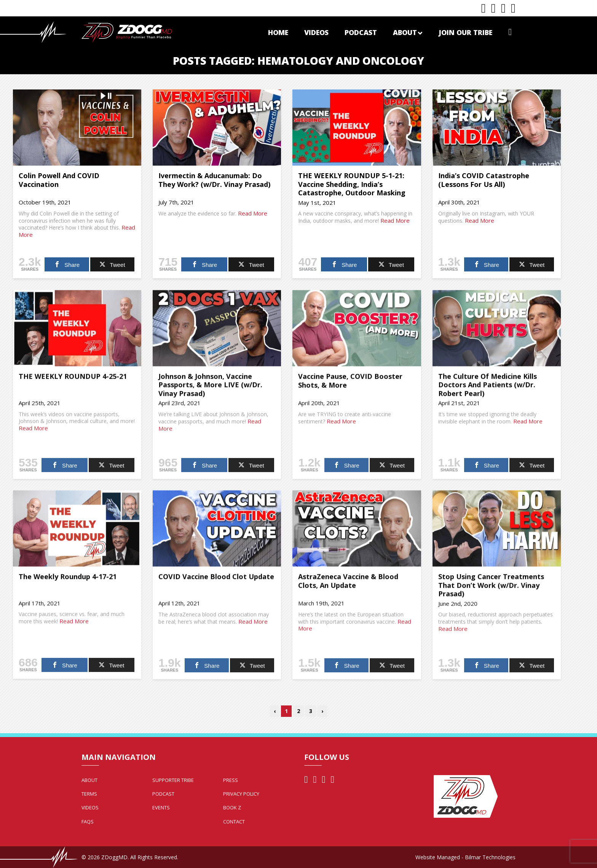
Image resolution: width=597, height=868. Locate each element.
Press (231, 780)
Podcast (361, 32)
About (408, 32)
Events (161, 807)
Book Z (232, 807)
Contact (234, 822)
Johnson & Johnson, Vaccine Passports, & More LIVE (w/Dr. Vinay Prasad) (210, 389)
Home (278, 32)
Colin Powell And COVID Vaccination (59, 180)
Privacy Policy (241, 794)
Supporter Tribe (173, 780)
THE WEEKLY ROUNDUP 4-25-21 (73, 380)
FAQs (88, 822)
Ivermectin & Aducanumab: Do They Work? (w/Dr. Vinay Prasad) (214, 180)
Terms (89, 794)
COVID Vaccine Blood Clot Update (216, 580)
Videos (316, 32)
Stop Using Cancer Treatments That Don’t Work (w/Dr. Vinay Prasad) (491, 589)
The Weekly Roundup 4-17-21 (68, 580)
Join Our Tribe (465, 32)
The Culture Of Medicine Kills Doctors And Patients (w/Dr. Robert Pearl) (488, 389)
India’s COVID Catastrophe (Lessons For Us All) (484, 180)
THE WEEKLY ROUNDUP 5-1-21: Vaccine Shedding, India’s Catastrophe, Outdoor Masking (352, 184)
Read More (253, 213)
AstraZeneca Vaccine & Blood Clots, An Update (348, 585)
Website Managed (438, 857)
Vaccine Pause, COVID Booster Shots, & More (350, 384)
